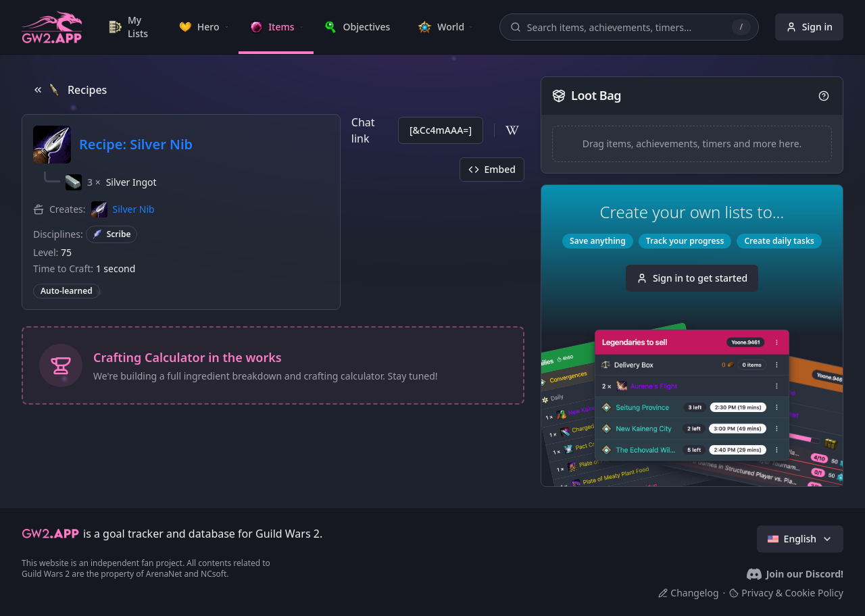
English (800, 539)
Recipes (70, 90)
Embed (492, 169)
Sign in (809, 27)
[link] (133, 27)
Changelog (688, 593)
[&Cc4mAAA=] (441, 130)
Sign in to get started (692, 278)
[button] (111, 182)
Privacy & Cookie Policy (786, 593)
